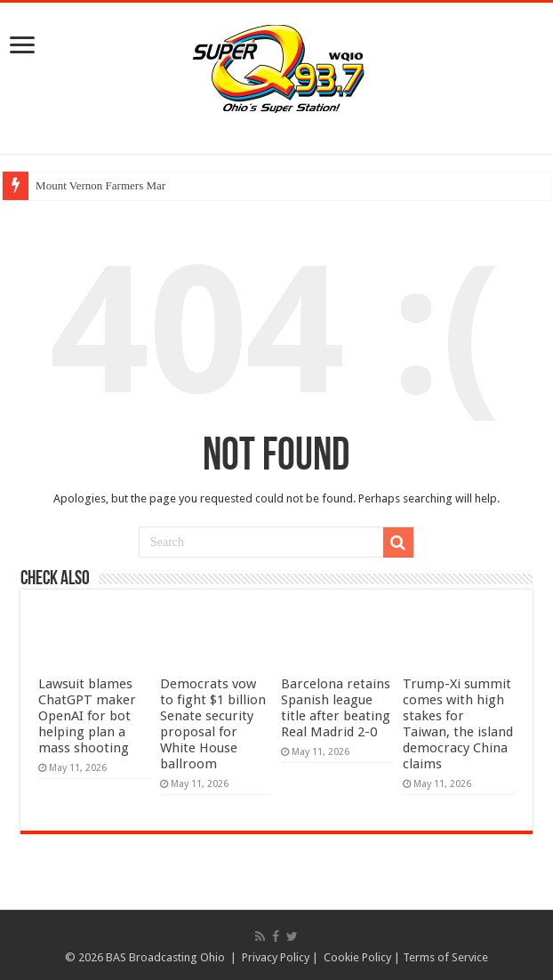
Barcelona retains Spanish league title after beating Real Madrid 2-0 (336, 708)
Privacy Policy (276, 957)
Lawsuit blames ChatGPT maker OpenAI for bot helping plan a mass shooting (87, 716)
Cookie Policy (357, 957)
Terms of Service (445, 957)
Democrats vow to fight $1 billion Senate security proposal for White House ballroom (213, 724)
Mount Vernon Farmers (89, 185)
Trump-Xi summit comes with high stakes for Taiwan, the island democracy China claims (458, 724)
